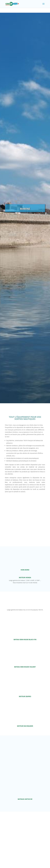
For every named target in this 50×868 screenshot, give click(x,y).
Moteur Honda (25, 578)
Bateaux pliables (25, 838)
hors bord (25, 570)
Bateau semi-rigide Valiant (25, 667)
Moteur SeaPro (25, 697)
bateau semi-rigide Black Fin (25, 640)
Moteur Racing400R (25, 726)
